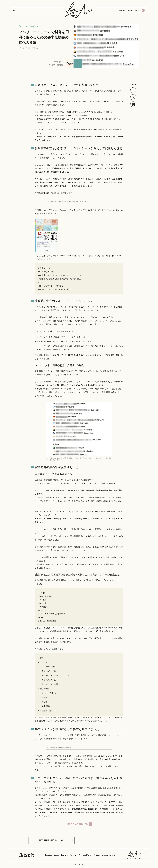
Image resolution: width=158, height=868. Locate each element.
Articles (122, 10)
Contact (64, 855)
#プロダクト (36, 48)
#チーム (21, 48)
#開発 (28, 48)
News (56, 855)
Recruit (74, 855)
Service (48, 855)
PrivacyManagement (104, 855)
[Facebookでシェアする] (133, 90)
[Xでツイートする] (133, 97)
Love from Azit (134, 10)
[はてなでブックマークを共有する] (133, 104)
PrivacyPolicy (86, 855)
